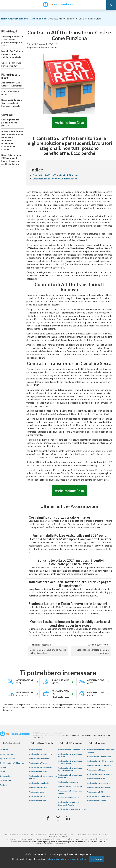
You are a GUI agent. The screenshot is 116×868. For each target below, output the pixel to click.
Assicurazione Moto (38, 796)
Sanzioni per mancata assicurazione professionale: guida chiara (12, 41)
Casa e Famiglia (38, 19)
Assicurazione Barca (37, 801)
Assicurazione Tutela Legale (99, 796)
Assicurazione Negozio (97, 770)
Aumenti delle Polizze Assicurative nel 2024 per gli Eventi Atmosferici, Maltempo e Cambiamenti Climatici (12, 140)
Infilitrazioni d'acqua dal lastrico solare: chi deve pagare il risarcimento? (70, 584)
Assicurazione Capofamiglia (41, 754)
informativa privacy (42, 842)
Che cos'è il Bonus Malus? (10, 93)
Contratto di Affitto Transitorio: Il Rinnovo (55, 175)
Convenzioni (5, 781)
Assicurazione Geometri (68, 782)
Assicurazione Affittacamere (99, 757)
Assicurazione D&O (95, 792)
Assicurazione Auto (37, 792)
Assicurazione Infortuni (39, 788)
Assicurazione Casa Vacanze (99, 766)
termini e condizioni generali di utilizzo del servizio (72, 842)
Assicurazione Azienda (97, 801)
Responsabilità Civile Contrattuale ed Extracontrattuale (12, 103)
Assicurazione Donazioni (39, 759)
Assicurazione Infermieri (68, 798)
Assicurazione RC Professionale (72, 750)
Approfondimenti (19, 19)
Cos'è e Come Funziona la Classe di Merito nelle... (48, 651)
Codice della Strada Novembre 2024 (11, 64)
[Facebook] (48, 818)
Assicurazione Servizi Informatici (72, 809)
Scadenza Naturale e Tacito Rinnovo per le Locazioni (68, 604)
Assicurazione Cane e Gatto (41, 767)
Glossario (4, 767)
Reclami (3, 785)
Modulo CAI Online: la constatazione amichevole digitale (12, 54)
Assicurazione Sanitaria (39, 783)
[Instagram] (58, 818)
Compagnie (5, 776)
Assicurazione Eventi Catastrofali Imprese (12, 84)
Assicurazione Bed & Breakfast (100, 761)
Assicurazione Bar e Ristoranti (100, 774)
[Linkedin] (68, 818)
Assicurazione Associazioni (98, 783)
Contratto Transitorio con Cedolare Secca (55, 179)
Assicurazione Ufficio (96, 779)
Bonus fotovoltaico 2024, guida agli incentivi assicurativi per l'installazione (12, 159)
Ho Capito (97, 859)
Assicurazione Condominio (98, 788)
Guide (2, 772)
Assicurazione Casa (69, 123)
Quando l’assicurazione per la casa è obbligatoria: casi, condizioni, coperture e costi (70, 624)
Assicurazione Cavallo (38, 772)
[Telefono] (111, 5)
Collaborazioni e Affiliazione (12, 763)
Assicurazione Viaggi (38, 763)
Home (4, 19)
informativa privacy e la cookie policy (66, 859)
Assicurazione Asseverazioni (70, 787)
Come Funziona (7, 754)
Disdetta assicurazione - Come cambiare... (93, 651)
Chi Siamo (4, 750)
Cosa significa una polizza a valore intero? (10, 123)
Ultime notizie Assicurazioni (69, 507)
